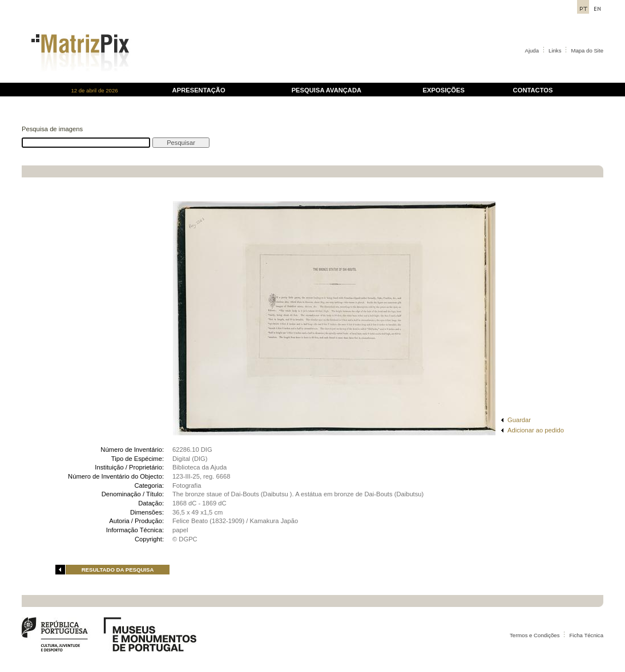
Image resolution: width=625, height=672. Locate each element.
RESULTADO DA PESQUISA (118, 570)
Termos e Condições (535, 635)
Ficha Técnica (586, 635)
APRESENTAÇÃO (199, 90)
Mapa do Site (587, 50)
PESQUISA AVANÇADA (326, 90)
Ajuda (532, 50)
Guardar (519, 420)
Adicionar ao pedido (536, 430)
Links (555, 50)
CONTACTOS (533, 90)
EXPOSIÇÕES (444, 90)
